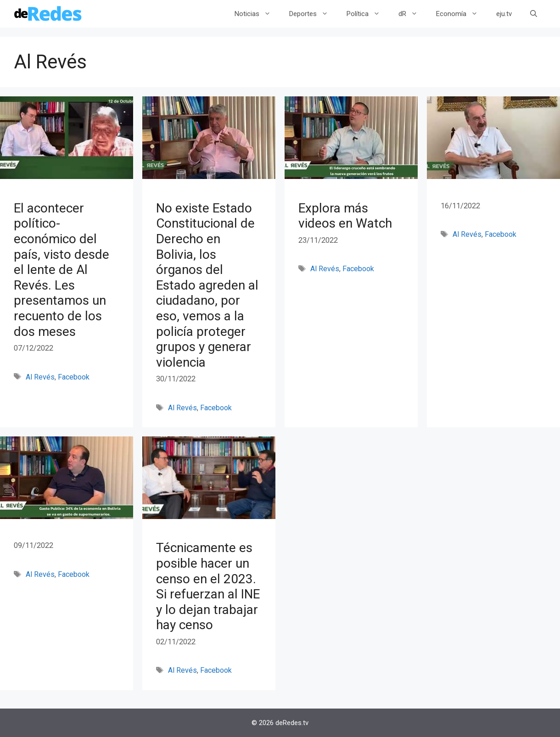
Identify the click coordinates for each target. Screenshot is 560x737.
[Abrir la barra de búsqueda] (534, 14)
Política (368, 14)
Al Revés (40, 377)
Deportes (313, 14)
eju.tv (504, 14)
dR (413, 14)
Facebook (74, 377)
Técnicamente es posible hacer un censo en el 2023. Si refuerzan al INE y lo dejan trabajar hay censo (208, 586)
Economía (462, 14)
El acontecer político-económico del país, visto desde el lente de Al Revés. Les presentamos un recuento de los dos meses (62, 270)
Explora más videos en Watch (345, 216)
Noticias (257, 14)
